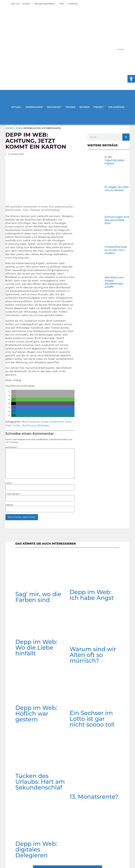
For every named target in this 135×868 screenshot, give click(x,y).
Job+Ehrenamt (117, 107)
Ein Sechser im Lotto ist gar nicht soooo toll (92, 719)
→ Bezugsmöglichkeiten (44, 4)
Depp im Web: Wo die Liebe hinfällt (36, 648)
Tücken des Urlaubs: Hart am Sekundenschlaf (40, 782)
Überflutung (29, 425)
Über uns (15, 4)
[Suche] (126, 137)
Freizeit (99, 107)
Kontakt (26, 4)
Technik (71, 107)
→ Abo (61, 4)
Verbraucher (34, 107)
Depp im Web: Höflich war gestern (36, 714)
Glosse (44, 422)
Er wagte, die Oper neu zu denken (117, 189)
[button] (14, 392)
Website (9, 505)
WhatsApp (43, 425)
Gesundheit (54, 107)
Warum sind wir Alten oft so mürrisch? (93, 655)
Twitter (16, 425)
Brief (25, 422)
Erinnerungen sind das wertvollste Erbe (117, 220)
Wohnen (85, 107)
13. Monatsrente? (94, 797)
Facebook (34, 422)
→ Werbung (72, 4)
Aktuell (16, 107)
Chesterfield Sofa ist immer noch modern (116, 250)
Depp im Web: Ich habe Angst (92, 595)
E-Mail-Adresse (13, 494)
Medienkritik (57, 422)
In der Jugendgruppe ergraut (114, 160)
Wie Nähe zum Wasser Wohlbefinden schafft (114, 282)
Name (9, 483)
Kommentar (12, 447)
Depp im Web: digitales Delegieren (36, 849)
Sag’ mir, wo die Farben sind (38, 597)
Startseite (10, 128)
